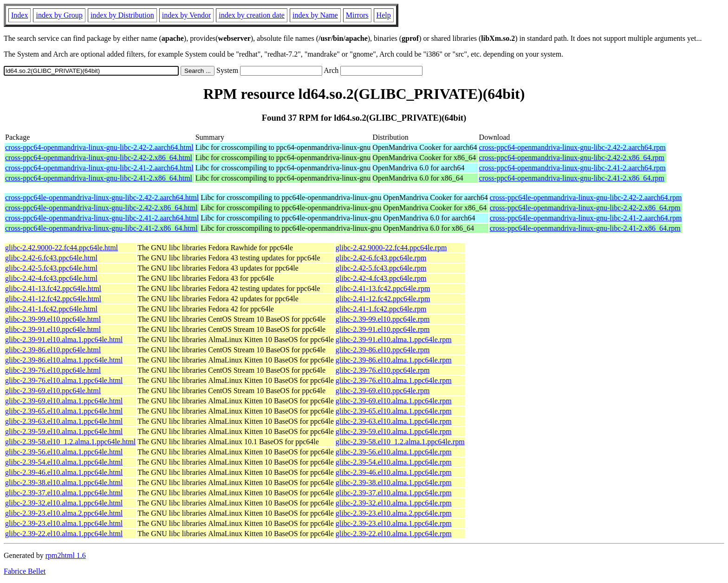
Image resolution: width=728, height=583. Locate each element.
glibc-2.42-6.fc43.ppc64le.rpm (381, 258)
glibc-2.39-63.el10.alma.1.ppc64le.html (64, 421)
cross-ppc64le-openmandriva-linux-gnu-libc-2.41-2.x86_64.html (101, 228)
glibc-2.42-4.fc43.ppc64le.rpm (381, 278)
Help (384, 15)
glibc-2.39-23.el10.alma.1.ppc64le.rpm (394, 523)
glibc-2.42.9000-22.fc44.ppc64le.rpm (391, 248)
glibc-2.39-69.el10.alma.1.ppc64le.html (64, 401)
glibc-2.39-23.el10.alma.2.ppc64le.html (64, 513)
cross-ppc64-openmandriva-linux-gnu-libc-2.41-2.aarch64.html (99, 168)
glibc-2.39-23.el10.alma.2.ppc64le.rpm (394, 513)
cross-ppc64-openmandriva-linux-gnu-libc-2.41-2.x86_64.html (99, 178)
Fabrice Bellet (25, 571)
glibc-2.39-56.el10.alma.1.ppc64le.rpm (394, 452)
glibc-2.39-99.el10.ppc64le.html (53, 319)
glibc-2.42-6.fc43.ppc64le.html (51, 258)
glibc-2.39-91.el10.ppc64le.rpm (383, 329)
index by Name (315, 15)
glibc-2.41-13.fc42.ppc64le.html (53, 288)
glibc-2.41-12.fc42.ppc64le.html (53, 299)
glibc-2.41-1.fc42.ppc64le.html (51, 309)
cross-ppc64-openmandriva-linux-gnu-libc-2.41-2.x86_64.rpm (572, 178)
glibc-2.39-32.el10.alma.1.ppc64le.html (64, 503)
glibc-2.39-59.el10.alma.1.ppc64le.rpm (394, 431)
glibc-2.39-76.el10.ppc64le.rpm (383, 370)
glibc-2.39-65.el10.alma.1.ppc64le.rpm (394, 411)
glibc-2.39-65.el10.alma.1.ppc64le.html (64, 411)
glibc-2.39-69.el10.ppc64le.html (53, 391)
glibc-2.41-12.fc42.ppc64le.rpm (383, 299)
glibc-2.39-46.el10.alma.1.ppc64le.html (64, 472)
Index (19, 15)
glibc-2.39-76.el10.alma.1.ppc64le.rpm (394, 380)
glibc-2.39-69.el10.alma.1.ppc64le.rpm (394, 401)
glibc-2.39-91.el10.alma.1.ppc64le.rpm (394, 340)
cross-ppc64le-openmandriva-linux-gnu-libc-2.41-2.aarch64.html (102, 218)
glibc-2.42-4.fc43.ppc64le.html (51, 278)
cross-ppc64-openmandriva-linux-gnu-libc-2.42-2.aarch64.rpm (572, 147)
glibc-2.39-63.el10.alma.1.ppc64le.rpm (394, 421)
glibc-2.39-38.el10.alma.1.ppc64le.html (64, 483)
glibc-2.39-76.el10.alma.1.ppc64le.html (64, 380)
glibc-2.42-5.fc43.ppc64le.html (51, 268)
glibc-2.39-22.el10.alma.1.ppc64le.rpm (394, 534)
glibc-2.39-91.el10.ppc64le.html (53, 329)
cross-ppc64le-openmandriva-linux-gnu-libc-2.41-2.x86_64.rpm (585, 228)
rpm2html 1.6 (66, 555)
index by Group (59, 15)
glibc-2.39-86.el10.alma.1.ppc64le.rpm (394, 360)
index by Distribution (122, 15)
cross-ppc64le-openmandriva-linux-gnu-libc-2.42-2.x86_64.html (101, 208)
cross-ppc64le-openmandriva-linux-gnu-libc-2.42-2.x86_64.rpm (585, 208)
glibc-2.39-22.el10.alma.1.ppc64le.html (64, 534)
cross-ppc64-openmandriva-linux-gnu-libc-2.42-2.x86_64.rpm (572, 158)
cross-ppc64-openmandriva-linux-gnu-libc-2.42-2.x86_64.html (99, 158)
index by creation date (252, 15)
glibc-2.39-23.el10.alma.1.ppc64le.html (64, 523)
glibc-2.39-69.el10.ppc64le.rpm (383, 391)
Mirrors (357, 15)
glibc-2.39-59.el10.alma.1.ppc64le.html (64, 431)
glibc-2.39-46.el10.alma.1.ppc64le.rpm (394, 472)
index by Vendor (186, 15)
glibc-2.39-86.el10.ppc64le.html (53, 350)
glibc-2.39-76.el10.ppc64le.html (53, 370)
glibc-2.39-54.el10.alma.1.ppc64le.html (64, 462)
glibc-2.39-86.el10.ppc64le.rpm (383, 350)
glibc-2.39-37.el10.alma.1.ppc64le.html (64, 493)
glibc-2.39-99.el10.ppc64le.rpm (383, 319)
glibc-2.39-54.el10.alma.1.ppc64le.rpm (394, 462)
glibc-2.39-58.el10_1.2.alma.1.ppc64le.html (70, 442)
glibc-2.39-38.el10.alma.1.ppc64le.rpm (394, 483)
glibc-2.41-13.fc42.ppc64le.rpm (383, 288)
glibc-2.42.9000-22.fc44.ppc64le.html (62, 248)
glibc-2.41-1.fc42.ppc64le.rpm (381, 309)
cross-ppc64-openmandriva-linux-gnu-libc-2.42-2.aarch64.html (99, 147)
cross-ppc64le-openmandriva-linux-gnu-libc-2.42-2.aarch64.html (102, 198)
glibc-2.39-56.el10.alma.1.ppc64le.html (64, 452)
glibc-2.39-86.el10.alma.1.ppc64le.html (64, 360)
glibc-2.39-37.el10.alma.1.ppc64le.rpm (394, 493)
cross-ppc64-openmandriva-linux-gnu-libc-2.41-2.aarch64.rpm (572, 168)
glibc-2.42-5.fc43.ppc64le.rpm (381, 268)
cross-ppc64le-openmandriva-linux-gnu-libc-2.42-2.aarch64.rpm (586, 198)
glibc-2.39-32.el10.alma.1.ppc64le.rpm (394, 503)
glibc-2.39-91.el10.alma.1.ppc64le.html (64, 340)
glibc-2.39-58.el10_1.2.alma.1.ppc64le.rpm (400, 442)
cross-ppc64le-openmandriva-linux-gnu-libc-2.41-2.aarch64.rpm (586, 218)
